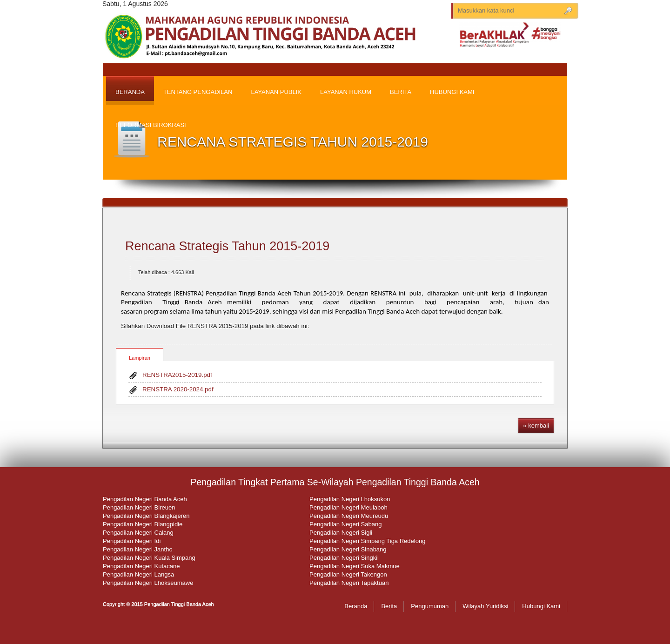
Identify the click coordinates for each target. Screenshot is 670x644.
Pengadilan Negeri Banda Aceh (145, 499)
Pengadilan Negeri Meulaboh (348, 507)
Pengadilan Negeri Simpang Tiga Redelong (367, 541)
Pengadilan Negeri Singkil (344, 558)
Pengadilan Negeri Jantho (138, 549)
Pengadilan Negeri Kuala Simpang (149, 558)
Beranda (356, 606)
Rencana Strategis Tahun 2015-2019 (227, 246)
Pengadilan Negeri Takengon (348, 574)
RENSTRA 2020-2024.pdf (178, 389)
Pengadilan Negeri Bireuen (139, 507)
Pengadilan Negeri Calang (138, 533)
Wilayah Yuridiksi (485, 606)
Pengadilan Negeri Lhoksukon (350, 499)
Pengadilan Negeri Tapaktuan (349, 583)
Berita (389, 606)
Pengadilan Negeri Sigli (341, 533)
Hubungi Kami (541, 606)
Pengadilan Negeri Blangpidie (143, 524)
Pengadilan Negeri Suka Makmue (355, 566)
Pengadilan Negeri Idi (132, 541)
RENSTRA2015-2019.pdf (177, 375)
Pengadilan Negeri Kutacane (141, 566)
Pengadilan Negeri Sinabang (348, 549)
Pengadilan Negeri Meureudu (349, 516)
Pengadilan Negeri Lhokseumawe (148, 583)
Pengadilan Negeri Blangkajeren (146, 516)
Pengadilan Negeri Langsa (138, 574)
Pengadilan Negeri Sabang (345, 524)
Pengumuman (430, 606)
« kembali (536, 426)
